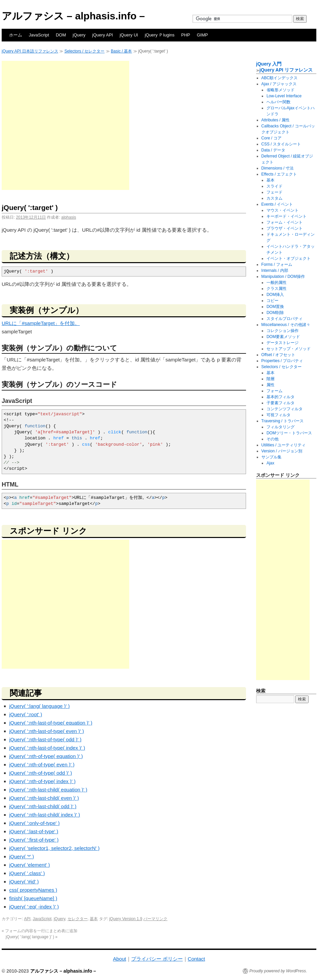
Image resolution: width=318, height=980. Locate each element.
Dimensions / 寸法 (278, 168)
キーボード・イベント (287, 216)
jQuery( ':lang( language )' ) (40, 706)
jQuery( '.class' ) (27, 873)
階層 (270, 379)
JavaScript (39, 35)
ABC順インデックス (280, 78)
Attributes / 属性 (276, 120)
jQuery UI (129, 35)
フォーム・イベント (285, 222)
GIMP (202, 35)
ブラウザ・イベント (285, 228)
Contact (196, 959)
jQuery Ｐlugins (160, 35)
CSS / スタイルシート (281, 144)
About (119, 959)
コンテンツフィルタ (285, 409)
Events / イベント (277, 204)
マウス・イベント (283, 210)
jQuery (79, 35)
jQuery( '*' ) (22, 856)
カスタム (274, 198)
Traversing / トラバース (283, 421)
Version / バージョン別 (282, 451)
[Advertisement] (65, 125)
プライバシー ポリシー (157, 959)
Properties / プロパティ (282, 361)
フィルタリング (281, 427)
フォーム (274, 391)
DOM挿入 (275, 295)
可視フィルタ (279, 415)
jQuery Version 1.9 (126, 919)
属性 (270, 385)
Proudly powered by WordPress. (278, 971)
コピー (272, 301)
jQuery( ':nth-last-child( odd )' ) (43, 806)
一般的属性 (276, 283)
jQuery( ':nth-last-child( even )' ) (44, 798)
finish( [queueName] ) (33, 898)
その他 (272, 439)
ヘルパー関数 (279, 102)
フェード (274, 192)
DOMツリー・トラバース (289, 433)
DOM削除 (275, 313)
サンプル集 (271, 457)
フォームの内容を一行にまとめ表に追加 (39, 931)
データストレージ (283, 343)
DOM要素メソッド (283, 337)
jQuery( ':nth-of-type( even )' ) (42, 765)
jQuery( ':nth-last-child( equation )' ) (48, 790)
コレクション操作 (283, 331)
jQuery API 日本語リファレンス (30, 51)
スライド (274, 186)
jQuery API (102, 35)
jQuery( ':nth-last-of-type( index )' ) (47, 748)
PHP (186, 35)
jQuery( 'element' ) (30, 865)
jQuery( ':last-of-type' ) (34, 831)
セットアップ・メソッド (289, 349)
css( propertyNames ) (33, 890)
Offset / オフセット (279, 355)
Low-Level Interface (284, 96)
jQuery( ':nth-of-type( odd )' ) (41, 773)
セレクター (78, 919)
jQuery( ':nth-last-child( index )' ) (45, 815)
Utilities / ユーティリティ (284, 445)
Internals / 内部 (275, 270)
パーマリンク (155, 919)
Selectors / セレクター (84, 51)
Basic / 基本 (121, 51)
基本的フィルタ (281, 397)
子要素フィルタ (281, 403)
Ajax (270, 463)
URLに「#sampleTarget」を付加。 (41, 323)
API (27, 919)
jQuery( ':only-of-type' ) (35, 823)
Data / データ (273, 150)
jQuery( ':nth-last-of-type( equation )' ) (51, 723)
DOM (61, 35)
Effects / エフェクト (279, 174)
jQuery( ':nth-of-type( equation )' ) (46, 756)
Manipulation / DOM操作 (283, 277)
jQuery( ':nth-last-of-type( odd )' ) (46, 739)
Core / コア (271, 138)
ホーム (16, 35)
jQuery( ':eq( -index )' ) (34, 907)
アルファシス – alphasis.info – (73, 16)
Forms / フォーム (277, 264)
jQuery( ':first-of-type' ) (34, 840)
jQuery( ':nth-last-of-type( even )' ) (47, 731)
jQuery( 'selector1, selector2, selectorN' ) (55, 848)
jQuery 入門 (269, 64)
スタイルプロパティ (285, 319)
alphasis (69, 217)
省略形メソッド (281, 90)
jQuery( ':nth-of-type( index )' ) (43, 781)
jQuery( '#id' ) (24, 882)
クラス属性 (276, 289)
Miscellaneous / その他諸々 (286, 325)
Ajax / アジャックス (279, 84)
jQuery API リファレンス (286, 70)
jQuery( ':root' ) (26, 714)
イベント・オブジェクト (289, 258)
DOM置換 (275, 307)
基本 (94, 919)
